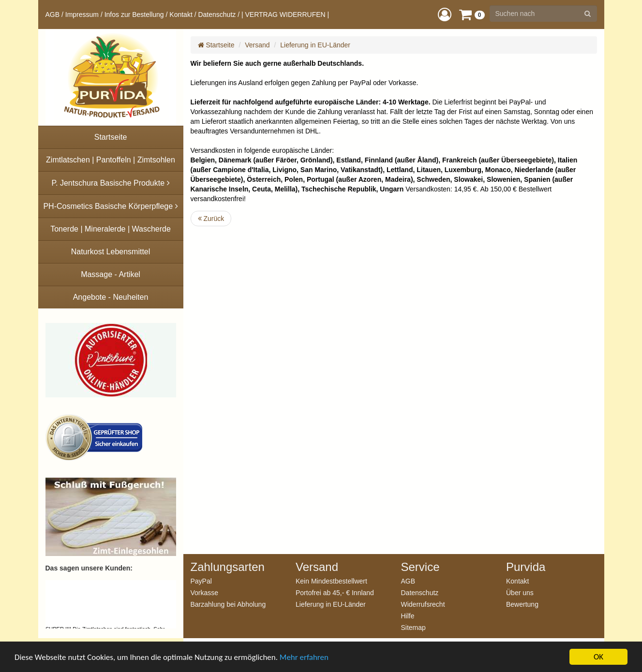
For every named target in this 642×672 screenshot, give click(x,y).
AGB (53, 15)
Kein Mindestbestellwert (331, 581)
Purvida (526, 567)
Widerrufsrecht (423, 604)
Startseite (216, 45)
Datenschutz (217, 15)
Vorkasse (205, 592)
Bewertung (522, 604)
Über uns (520, 592)
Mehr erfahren (304, 657)
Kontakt (181, 15)
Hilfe (408, 616)
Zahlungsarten (228, 567)
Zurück (211, 219)
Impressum (82, 15)
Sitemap (413, 627)
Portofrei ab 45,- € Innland (335, 592)
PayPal (201, 581)
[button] (445, 14)
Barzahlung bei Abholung (228, 604)
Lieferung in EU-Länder (315, 45)
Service (420, 567)
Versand (257, 45)
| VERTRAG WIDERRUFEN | (285, 15)
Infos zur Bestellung (134, 15)
